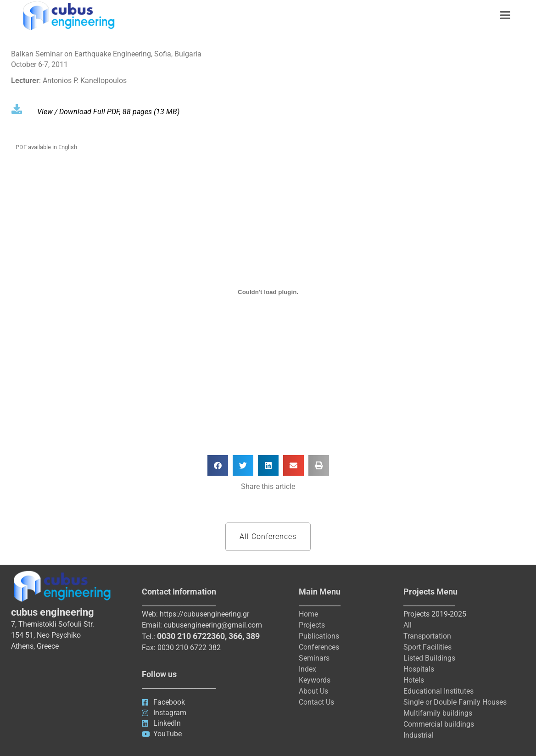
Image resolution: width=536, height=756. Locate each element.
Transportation (427, 636)
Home (308, 614)
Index (307, 669)
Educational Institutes (438, 691)
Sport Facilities (427, 647)
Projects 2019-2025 (435, 614)
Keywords (315, 680)
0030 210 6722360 (191, 636)
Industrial (419, 735)
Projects (312, 625)
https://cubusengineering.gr (204, 614)
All (408, 625)
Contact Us (316, 702)
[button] (218, 465)
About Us (313, 691)
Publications (319, 636)
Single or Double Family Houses (455, 702)
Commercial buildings (439, 724)
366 (235, 636)
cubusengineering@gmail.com (213, 625)
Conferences (319, 647)
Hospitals (419, 669)
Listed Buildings (429, 658)
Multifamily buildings (438, 713)
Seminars (314, 658)
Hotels (414, 680)
